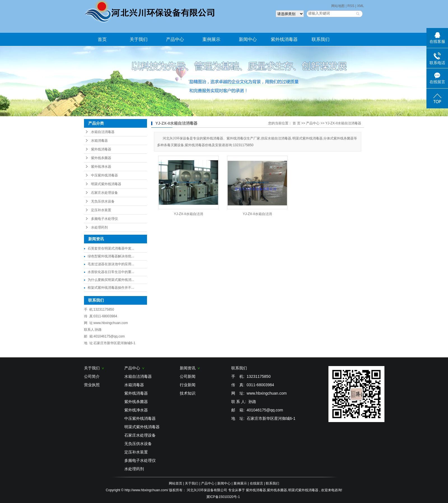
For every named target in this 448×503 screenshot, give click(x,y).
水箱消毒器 (99, 141)
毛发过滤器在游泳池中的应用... (111, 264)
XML (361, 6)
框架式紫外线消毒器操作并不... (111, 288)
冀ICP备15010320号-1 (223, 497)
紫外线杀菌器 (101, 158)
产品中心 (175, 39)
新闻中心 (248, 39)
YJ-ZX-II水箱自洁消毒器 (343, 123)
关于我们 (139, 39)
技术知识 (188, 393)
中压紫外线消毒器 (104, 175)
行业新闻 (188, 385)
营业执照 (92, 385)
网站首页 (176, 483)
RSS (351, 6)
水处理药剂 (99, 227)
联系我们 (321, 39)
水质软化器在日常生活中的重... (111, 272)
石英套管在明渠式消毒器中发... (111, 248)
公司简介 (92, 376)
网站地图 (338, 6)
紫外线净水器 (101, 167)
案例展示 (211, 39)
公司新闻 (188, 376)
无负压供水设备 (103, 201)
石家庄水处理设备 (104, 193)
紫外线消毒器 (284, 39)
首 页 (296, 123)
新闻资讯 (190, 368)
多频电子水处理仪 (104, 219)
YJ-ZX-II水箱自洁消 (188, 214)
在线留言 (256, 483)
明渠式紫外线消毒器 (106, 184)
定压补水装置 (101, 210)
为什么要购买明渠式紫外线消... (111, 280)
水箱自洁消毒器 (103, 132)
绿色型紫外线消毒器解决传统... (111, 256)
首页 (102, 39)
